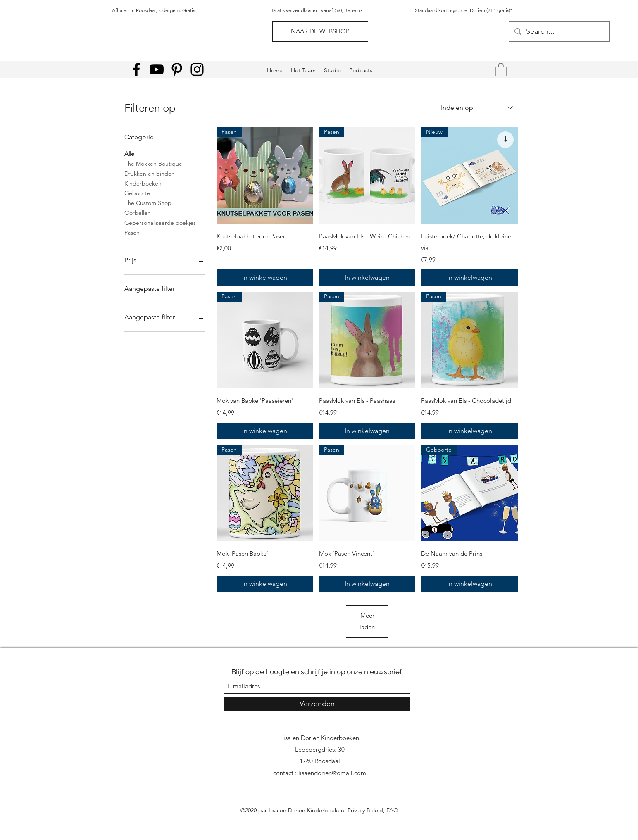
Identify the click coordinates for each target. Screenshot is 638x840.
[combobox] (477, 108)
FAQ (392, 810)
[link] (501, 69)
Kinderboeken (143, 183)
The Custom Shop (148, 202)
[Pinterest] (177, 69)
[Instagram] (197, 69)
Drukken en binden (150, 173)
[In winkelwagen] (265, 278)
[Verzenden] (317, 704)
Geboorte (137, 193)
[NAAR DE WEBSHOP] (320, 32)
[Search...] (559, 32)
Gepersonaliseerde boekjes (160, 222)
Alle (129, 153)
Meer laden (367, 621)
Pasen (132, 232)
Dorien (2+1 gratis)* (491, 10)
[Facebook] (136, 69)
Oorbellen (138, 212)
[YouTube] (157, 69)
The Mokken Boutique (153, 163)
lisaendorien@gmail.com (332, 773)
